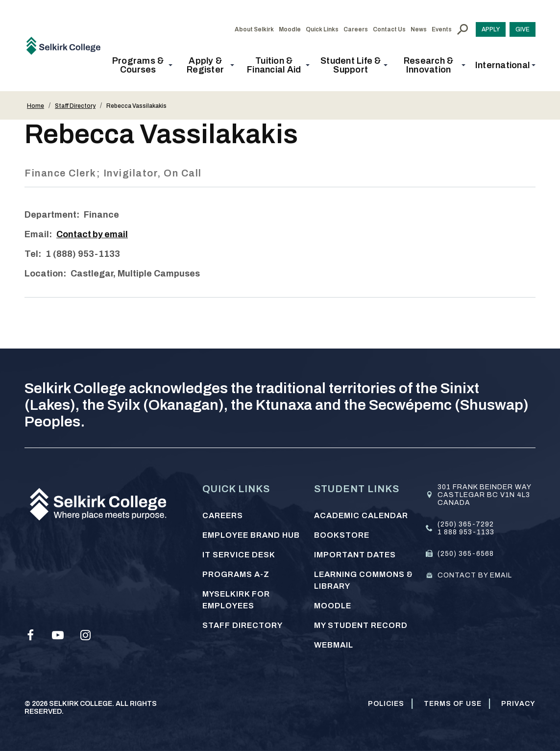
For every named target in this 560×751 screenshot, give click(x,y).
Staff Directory (75, 106)
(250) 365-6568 (466, 554)
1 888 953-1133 (466, 532)
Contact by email (93, 234)
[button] (141, 65)
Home (36, 106)
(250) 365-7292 (466, 524)
